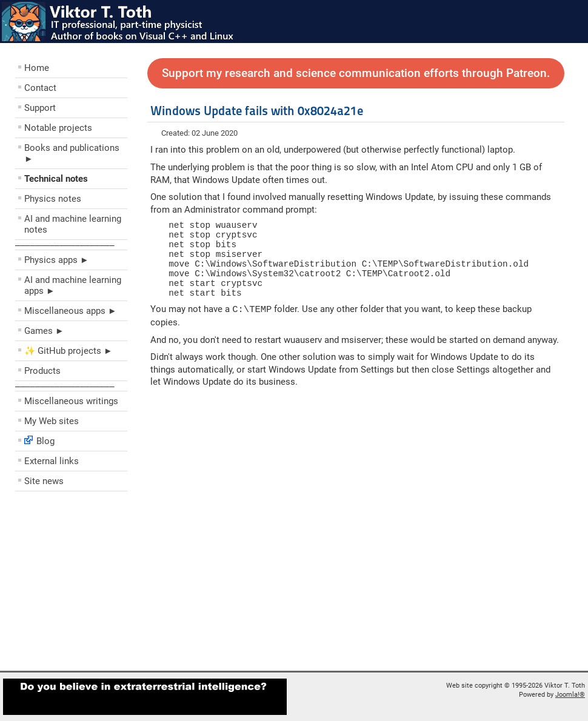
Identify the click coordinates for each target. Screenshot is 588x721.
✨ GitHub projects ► (68, 351)
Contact (40, 88)
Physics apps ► (57, 260)
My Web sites (52, 421)
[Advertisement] (88, 584)
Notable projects (58, 128)
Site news (44, 481)
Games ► (44, 331)
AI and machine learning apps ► (73, 285)
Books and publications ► (72, 153)
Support (40, 108)
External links (52, 461)
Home (37, 68)
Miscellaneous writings (71, 401)
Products (42, 371)
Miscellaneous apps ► (71, 311)
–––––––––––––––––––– (65, 245)
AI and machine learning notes (73, 224)
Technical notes (56, 179)
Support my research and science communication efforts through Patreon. (356, 73)
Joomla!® (570, 695)
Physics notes (53, 199)
